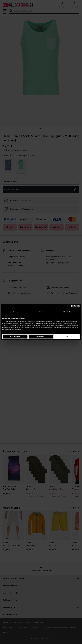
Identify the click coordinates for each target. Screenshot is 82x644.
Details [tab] (41, 312)
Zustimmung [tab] (14, 312)
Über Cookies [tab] (68, 312)
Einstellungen (41, 337)
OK (67, 337)
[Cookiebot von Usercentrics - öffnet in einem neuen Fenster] (68, 306)
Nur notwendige (15, 337)
